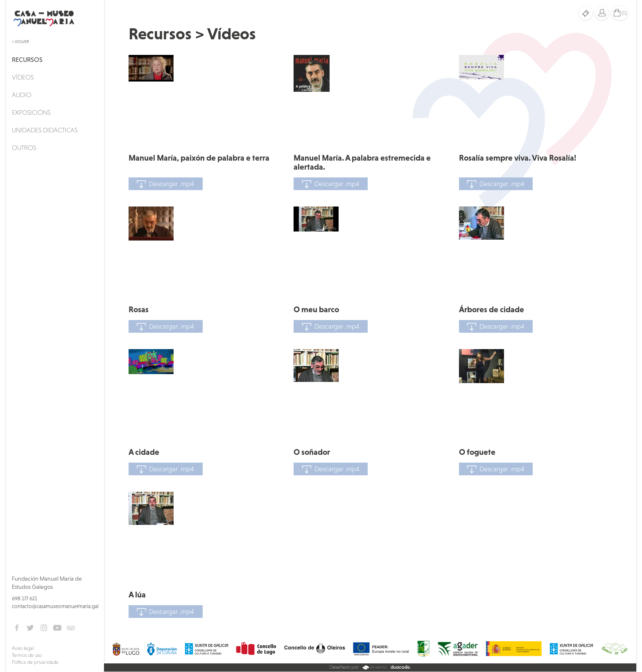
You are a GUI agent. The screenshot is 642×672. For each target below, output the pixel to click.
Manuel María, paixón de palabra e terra (199, 158)
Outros (24, 148)
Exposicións (31, 112)
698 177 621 (25, 598)
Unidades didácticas (45, 130)
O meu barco (316, 309)
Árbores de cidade (492, 309)
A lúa (137, 595)
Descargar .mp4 (165, 184)
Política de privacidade (35, 662)
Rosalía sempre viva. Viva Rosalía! (518, 158)
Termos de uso (27, 655)
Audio (22, 95)
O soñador (312, 452)
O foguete (477, 452)
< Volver (20, 42)
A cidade (144, 452)
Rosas (139, 309)
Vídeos (23, 77)
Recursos (27, 59)
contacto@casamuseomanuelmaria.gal (55, 606)
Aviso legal (23, 648)
